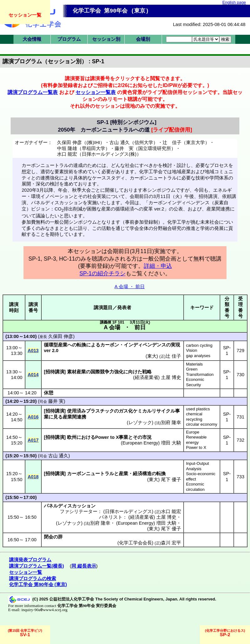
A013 (33, 351)
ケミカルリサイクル (154, 411)
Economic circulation (195, 487)
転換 (81, 345)
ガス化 (126, 411)
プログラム (69, 39)
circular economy (202, 424)
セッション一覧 (25, 15)
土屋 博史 (171, 377)
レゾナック (140, 423)
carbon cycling (199, 345)
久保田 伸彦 (61, 336)
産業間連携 (74, 417)
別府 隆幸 (171, 423)
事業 (123, 437)
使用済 (74, 411)
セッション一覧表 (96, 92)
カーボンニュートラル (91, 474)
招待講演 (55, 372)
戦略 (147, 372)
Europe (193, 432)
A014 (33, 375)
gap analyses (198, 356)
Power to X (196, 447)
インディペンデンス (145, 345)
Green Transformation (200, 372)
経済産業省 (146, 377)
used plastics (198, 409)
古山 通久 (58, 456)
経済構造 (142, 474)
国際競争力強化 (107, 372)
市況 (147, 437)
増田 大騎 (171, 443)
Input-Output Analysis (198, 466)
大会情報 (32, 39)
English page (234, 2)
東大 (152, 356)
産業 (123, 474)
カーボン (110, 345)
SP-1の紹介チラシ (102, 273)
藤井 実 (56, 401)
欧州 (72, 437)
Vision (192, 350)
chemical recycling (194, 417)
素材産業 (76, 372)
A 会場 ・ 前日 (130, 287)
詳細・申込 (158, 266)
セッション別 (106, 39)
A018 (33, 477)
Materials (195, 364)
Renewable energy (196, 440)
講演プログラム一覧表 (33, 92)
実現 (175, 345)
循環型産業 (56, 345)
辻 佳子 (173, 356)
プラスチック (100, 411)
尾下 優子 (171, 480)
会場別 (143, 39)
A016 (33, 417)
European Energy (140, 443)
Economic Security (195, 382)
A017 (33, 440)
